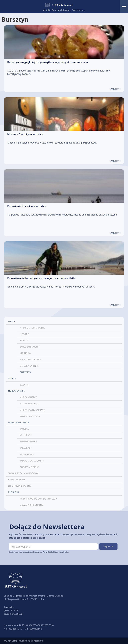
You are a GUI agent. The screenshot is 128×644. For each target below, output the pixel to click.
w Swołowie (27, 454)
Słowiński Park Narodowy (23, 473)
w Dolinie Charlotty (32, 461)
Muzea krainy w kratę (32, 410)
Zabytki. (24, 385)
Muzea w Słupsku (30, 404)
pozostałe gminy (30, 467)
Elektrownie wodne (19, 486)
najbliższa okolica (31, 359)
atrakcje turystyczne (32, 328)
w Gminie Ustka (28, 442)
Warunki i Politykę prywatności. (56, 552)
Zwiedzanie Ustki (29, 347)
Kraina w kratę (17, 480)
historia (25, 334)
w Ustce (24, 429)
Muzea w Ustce (28, 397)
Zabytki (24, 340)
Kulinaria (25, 353)
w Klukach (26, 448)
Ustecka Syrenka (29, 366)
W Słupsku (26, 435)
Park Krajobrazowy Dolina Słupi (39, 499)
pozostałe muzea (30, 416)
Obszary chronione (31, 505)
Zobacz (115, 89)
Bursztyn (25, 372)
